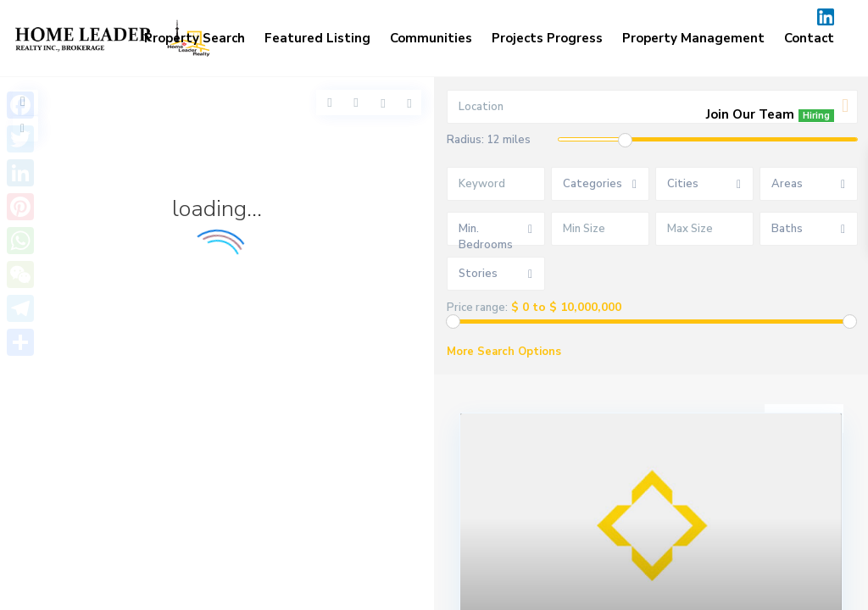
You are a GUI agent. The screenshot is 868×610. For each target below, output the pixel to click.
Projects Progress (547, 38)
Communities (431, 38)
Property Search (195, 38)
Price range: (477, 308)
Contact (809, 38)
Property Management (693, 38)
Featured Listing (317, 38)
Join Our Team (770, 114)
